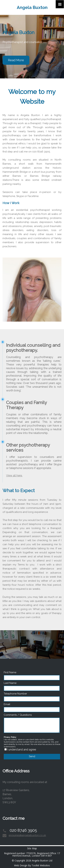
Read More (16, 60)
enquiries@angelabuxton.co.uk (27, 835)
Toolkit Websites (41, 865)
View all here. (14, 475)
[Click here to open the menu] (60, 4)
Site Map (32, 848)
